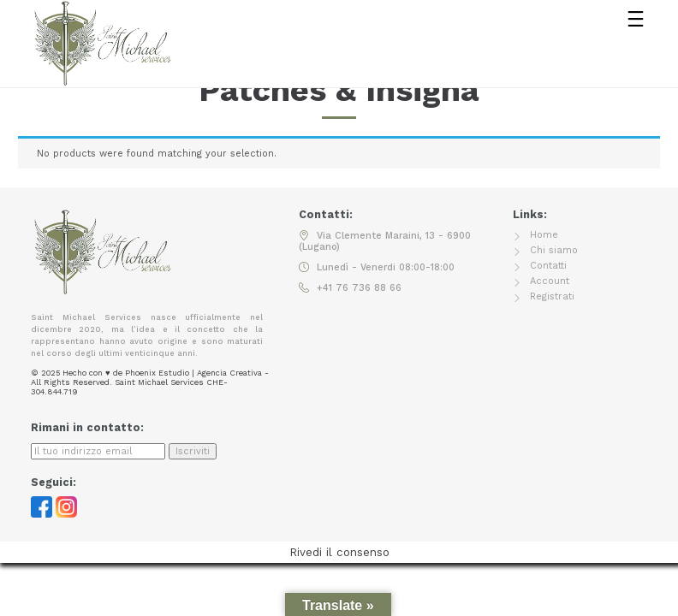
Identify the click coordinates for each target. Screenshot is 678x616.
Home (544, 235)
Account (550, 281)
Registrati (552, 296)
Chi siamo (554, 250)
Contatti (548, 266)
